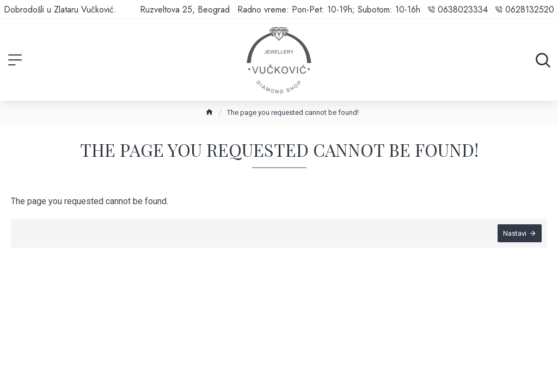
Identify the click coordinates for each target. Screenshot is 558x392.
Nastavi (515, 233)
